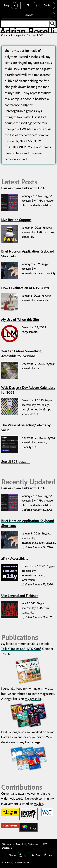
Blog (6, 5)
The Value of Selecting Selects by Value (26, 428)
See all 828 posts (16, 462)
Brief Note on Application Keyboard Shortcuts (28, 254)
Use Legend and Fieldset (19, 596)
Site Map (6, 844)
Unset (50, 855)
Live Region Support (16, 220)
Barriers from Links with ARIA (23, 188)
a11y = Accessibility (15, 558)
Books (47, 5)
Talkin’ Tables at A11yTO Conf (21, 649)
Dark (38, 855)
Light (25, 855)
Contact (28, 15)
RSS (45, 844)
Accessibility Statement (27, 844)
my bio (39, 804)
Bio (28, 5)
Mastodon (7, 848)
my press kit (33, 699)
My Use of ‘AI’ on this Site (20, 319)
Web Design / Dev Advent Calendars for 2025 (28, 390)
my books (27, 742)
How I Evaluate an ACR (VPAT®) (25, 288)
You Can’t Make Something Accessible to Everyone (21, 354)
